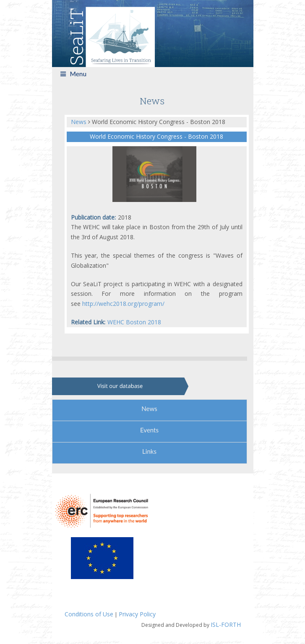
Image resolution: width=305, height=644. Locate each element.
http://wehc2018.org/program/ (123, 304)
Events (149, 430)
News (80, 122)
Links (149, 451)
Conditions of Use (89, 614)
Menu (74, 74)
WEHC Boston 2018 (134, 322)
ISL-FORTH (226, 625)
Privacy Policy (137, 614)
